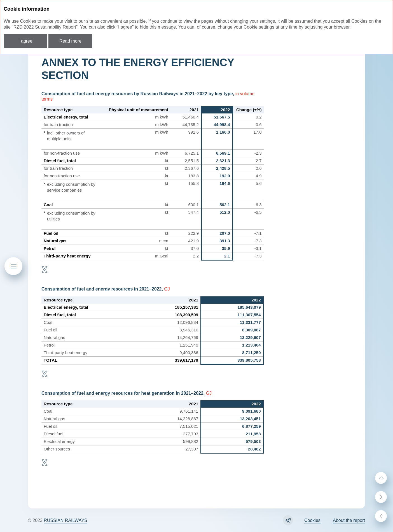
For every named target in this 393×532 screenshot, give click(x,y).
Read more (70, 41)
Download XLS (45, 270)
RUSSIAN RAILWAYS (65, 520)
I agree (25, 41)
